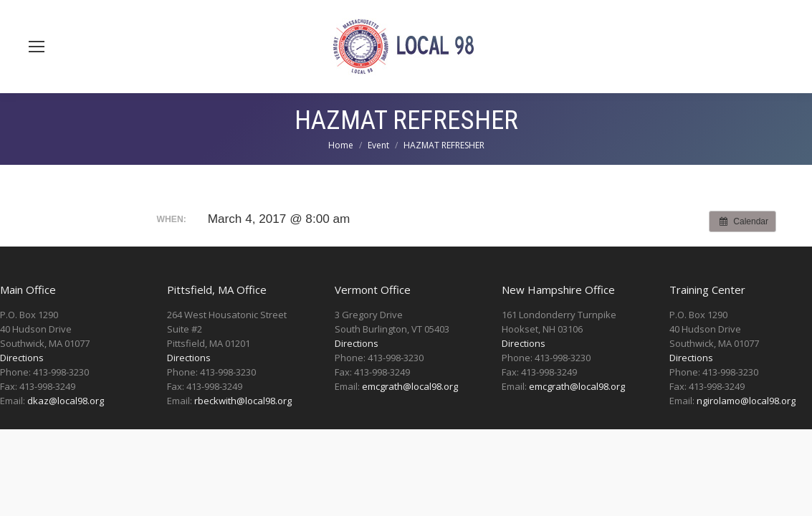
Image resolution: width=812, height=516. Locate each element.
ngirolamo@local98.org (746, 401)
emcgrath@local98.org (410, 386)
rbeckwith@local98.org (243, 401)
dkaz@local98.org (66, 401)
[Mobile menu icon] (37, 47)
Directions (22, 358)
